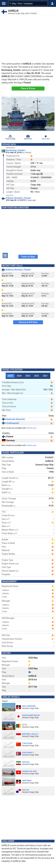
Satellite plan (31, 428)
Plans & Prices (28, 88)
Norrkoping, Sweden (16, 150)
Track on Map (28, 257)
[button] (52, 3)
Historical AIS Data (28, 322)
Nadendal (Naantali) (13, 419)
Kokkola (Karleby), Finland (18, 198)
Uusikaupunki (11, 423)
